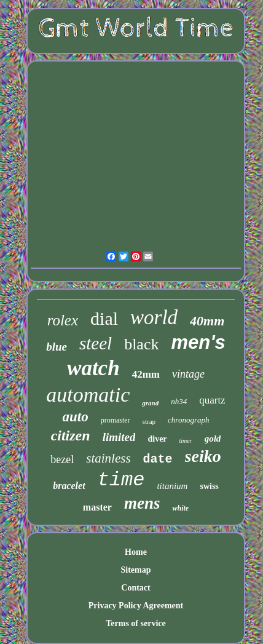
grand (150, 403)
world (154, 317)
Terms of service (135, 623)
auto (76, 417)
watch (93, 368)
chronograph (188, 420)
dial (104, 318)
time (121, 480)
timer (186, 441)
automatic (88, 395)
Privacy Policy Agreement (136, 606)
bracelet (69, 486)
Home (136, 552)
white (180, 508)
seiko (203, 456)
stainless (108, 458)
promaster (116, 420)
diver (157, 439)
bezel (62, 459)
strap (149, 421)
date (158, 459)
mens (142, 503)
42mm (146, 374)
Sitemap (135, 570)
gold (213, 439)
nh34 (179, 401)
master (97, 507)
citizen (71, 435)
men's (198, 342)
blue (57, 347)
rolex (63, 320)
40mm (207, 321)
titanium (172, 486)
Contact (135, 588)
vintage (188, 374)
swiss (209, 486)
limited (119, 437)
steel (96, 343)
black (141, 344)
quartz (212, 400)
